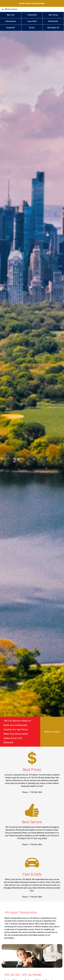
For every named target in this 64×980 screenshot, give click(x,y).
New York (11, 15)
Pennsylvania (11, 21)
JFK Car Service (11, 9)
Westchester (53, 21)
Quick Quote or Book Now (32, 3)
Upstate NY (11, 28)
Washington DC (53, 28)
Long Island (32, 21)
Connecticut (32, 15)
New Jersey (53, 15)
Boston (32, 28)
